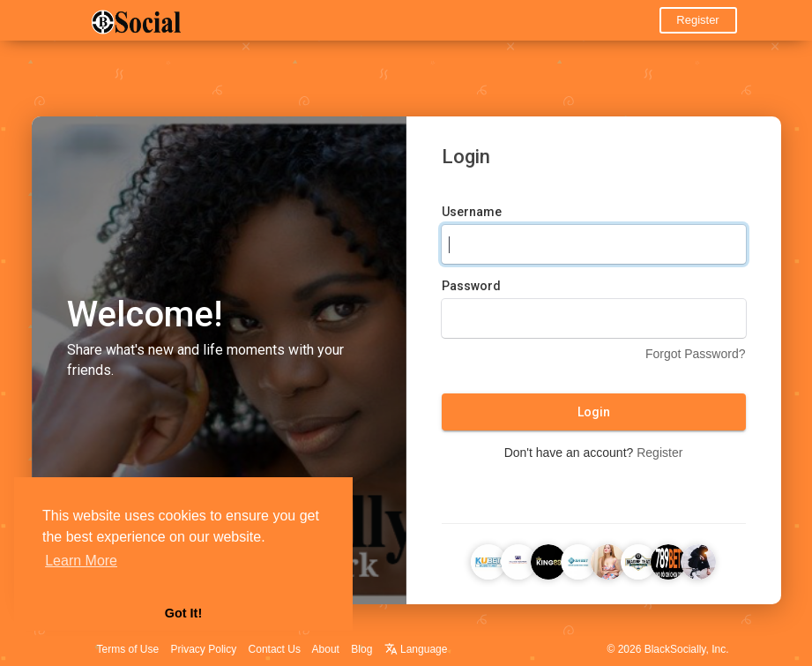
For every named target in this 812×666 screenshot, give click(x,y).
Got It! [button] (183, 613)
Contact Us (275, 649)
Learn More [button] (81, 561)
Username (472, 212)
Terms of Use (128, 649)
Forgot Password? (696, 354)
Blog (361, 649)
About (326, 649)
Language (416, 649)
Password (471, 286)
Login (594, 412)
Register (697, 20)
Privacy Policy (204, 649)
